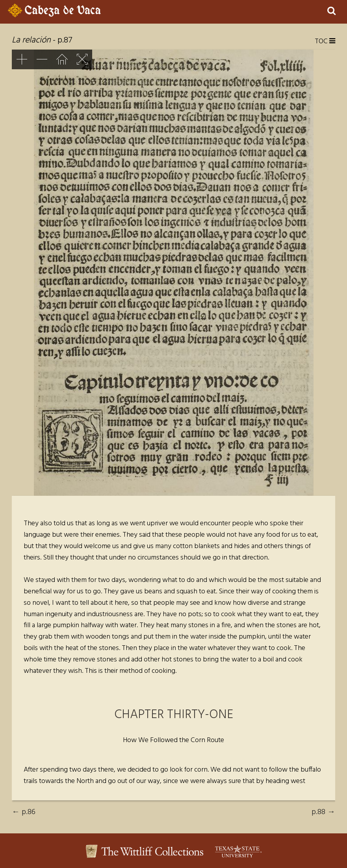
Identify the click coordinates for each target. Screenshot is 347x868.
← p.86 (24, 812)
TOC (325, 42)
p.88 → (323, 812)
